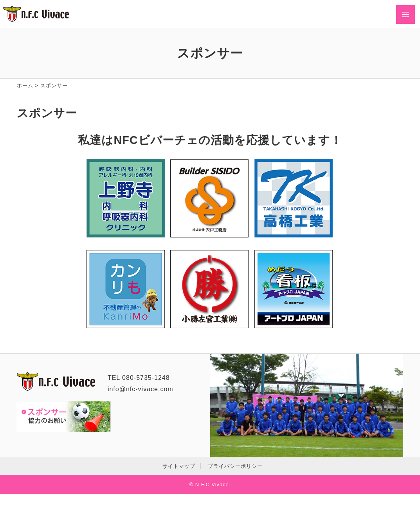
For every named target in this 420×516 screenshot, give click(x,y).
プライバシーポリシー (235, 466)
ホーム (25, 85)
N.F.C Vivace (212, 485)
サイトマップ (179, 466)
